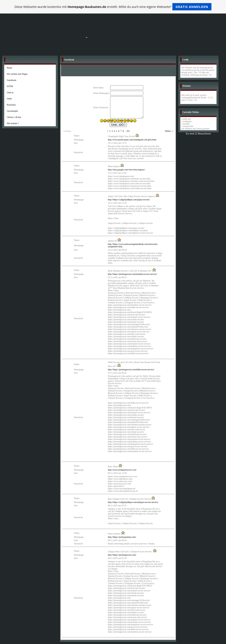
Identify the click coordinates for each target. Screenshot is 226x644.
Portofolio (11, 105)
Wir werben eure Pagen (17, 74)
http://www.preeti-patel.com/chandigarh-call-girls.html (132, 140)
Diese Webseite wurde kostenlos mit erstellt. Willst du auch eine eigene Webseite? (113, 7)
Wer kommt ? (13, 123)
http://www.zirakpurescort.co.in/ (122, 470)
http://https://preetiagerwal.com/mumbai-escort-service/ (133, 274)
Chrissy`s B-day (14, 117)
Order (9, 99)
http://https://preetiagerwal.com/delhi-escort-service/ (131, 369)
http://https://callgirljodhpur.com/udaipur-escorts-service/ (133, 502)
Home (9, 68)
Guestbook (12, 80)
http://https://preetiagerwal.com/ (122, 555)
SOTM (10, 86)
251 (128, 131)
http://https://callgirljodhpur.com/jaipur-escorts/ (129, 200)
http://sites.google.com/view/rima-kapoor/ (126, 170)
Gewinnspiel (12, 111)
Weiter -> (169, 131)
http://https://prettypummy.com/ (122, 537)
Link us (10, 92)
